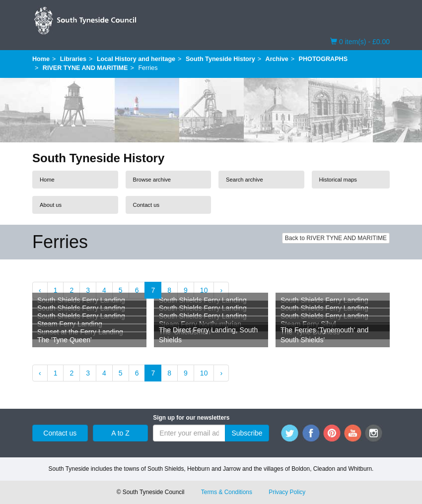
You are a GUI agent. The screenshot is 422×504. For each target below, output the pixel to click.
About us (51, 205)
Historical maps (338, 180)
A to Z (120, 433)
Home (41, 59)
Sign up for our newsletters (191, 418)
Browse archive (152, 180)
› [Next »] (221, 290)
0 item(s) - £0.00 (360, 41)
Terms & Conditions (227, 492)
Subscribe (247, 433)
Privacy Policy (287, 492)
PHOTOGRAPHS (323, 59)
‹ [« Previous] (40, 290)
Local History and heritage (136, 59)
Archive (277, 59)
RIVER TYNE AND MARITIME (85, 68)
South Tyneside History (220, 59)
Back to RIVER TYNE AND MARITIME (336, 238)
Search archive (245, 180)
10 (204, 290)
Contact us (146, 205)
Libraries (73, 59)
